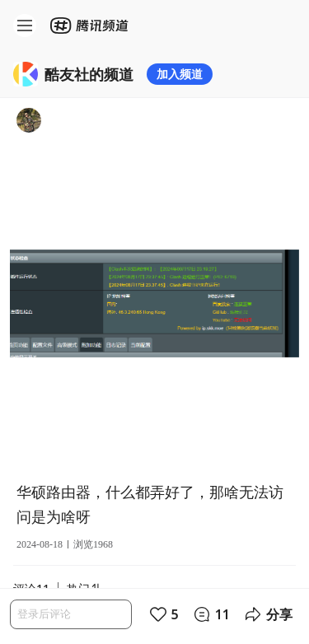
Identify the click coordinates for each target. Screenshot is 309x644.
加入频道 (180, 74)
